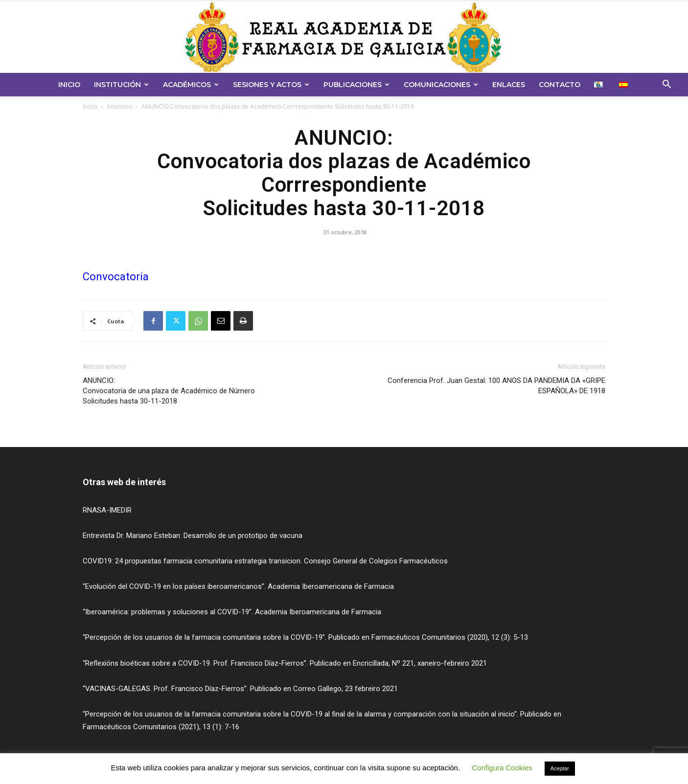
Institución (121, 85)
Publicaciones (356, 85)
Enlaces (509, 85)
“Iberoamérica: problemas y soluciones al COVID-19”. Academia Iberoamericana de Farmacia (232, 612)
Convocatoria (116, 277)
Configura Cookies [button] (502, 768)
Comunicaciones (441, 85)
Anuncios (119, 106)
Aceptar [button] (560, 768)
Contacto (560, 85)
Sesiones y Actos (271, 85)
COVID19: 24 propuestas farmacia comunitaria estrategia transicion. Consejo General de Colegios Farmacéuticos (265, 561)
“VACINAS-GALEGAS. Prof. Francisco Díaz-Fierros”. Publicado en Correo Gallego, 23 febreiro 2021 (240, 689)
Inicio (69, 85)
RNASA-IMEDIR (107, 510)
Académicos (191, 85)
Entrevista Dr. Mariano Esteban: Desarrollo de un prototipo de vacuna (193, 536)
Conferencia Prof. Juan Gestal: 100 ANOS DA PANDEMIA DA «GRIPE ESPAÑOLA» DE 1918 (496, 386)
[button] (666, 85)
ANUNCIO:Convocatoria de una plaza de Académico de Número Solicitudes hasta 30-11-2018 (169, 391)
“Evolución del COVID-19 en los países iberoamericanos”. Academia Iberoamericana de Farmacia (238, 586)
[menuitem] (600, 85)
